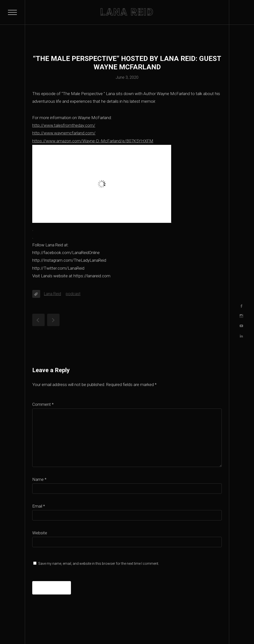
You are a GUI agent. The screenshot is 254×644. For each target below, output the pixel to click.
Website (40, 533)
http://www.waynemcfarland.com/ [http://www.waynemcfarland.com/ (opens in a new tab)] (64, 133)
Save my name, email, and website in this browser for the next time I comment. (99, 564)
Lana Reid (52, 294)
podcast (73, 294)
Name (39, 479)
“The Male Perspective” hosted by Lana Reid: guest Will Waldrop (38, 320)
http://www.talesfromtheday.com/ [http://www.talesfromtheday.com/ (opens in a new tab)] (64, 125)
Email (39, 506)
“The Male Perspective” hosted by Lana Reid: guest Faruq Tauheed (53, 320)
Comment (43, 404)
